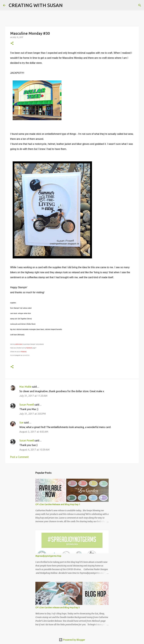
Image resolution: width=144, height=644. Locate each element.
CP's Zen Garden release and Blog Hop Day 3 (58, 607)
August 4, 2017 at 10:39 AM (34, 450)
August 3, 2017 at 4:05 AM (34, 432)
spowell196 (26, 355)
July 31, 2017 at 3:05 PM (33, 414)
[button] (12, 43)
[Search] (67, 5)
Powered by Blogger (72, 640)
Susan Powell (27, 405)
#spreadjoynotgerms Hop (48, 556)
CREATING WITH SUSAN (36, 5)
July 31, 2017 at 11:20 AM (33, 396)
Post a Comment (19, 457)
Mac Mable (25, 387)
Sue (21, 423)
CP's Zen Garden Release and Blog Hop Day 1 (58, 504)
